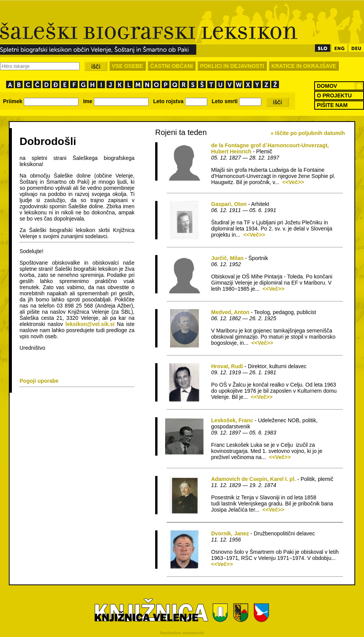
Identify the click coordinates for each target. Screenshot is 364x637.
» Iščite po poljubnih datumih (308, 133)
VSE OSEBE (127, 66)
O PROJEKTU (334, 95)
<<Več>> (293, 182)
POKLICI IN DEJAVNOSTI (232, 66)
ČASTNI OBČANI (171, 66)
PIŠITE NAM (332, 105)
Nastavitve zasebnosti (182, 633)
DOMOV (327, 86)
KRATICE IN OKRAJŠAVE (304, 66)
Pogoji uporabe (39, 381)
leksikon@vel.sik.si (90, 324)
